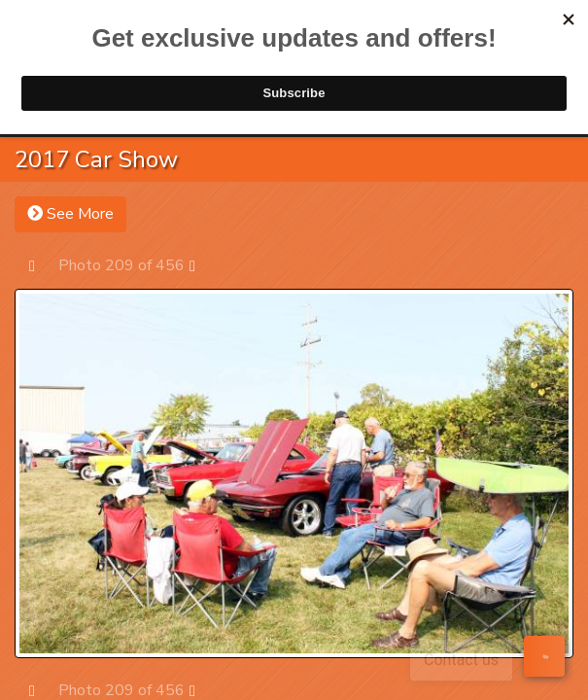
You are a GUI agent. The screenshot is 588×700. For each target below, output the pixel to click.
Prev (41, 265)
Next (202, 265)
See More (70, 214)
